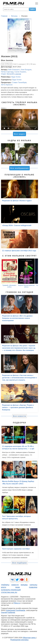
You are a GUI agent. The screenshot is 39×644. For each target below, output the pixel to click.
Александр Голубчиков (16, 610)
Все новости (19, 416)
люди (17, 587)
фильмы (24, 585)
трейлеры (5, 585)
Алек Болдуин (26, 70)
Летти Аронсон (7, 85)
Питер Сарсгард (7, 72)
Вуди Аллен (16, 77)
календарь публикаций (11, 590)
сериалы (33, 585)
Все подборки (19, 563)
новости (15, 585)
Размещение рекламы (19, 640)
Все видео (19, 134)
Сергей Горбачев (8, 612)
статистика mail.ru (9, 592)
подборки (33, 587)
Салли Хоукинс (20, 72)
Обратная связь (29, 638)
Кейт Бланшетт (14, 70)
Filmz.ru (17, 603)
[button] (35, 154)
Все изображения (19, 168)
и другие (18, 74)
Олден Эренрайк (8, 74)
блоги (4, 587)
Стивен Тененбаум (19, 82)
